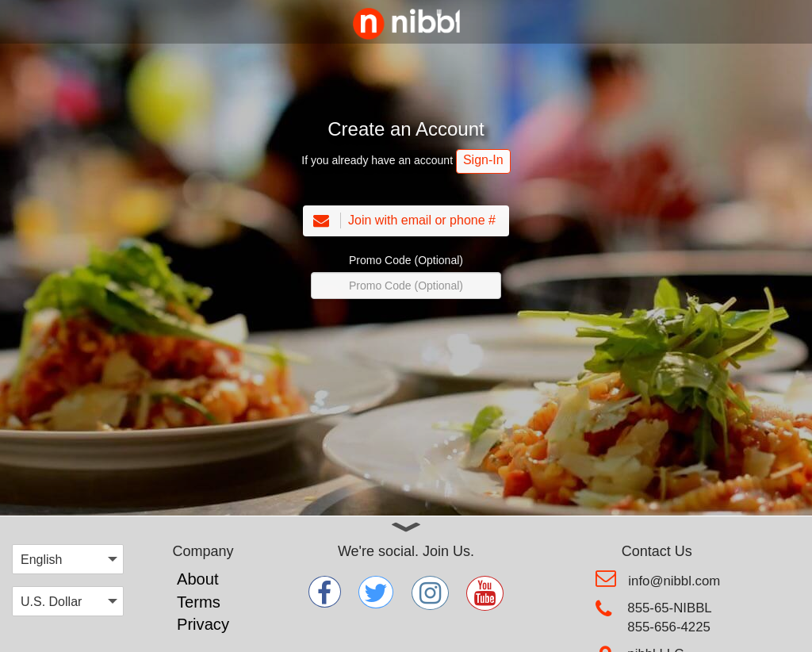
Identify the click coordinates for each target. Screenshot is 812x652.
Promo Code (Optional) (406, 260)
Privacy (203, 624)
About (198, 579)
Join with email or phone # (402, 221)
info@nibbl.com (674, 581)
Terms (199, 602)
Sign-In (483, 160)
